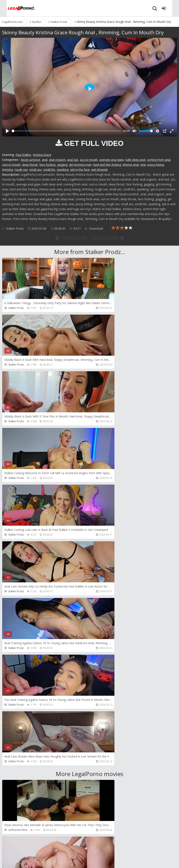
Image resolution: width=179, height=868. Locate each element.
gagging (62, 165)
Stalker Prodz (15, 228)
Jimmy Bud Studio (107, 773)
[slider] (67, 131)
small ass (35, 170)
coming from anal (159, 160)
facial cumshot (30, 160)
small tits (49, 170)
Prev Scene (69, 238)
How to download (60, 849)
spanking (63, 170)
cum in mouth (11, 165)
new (143, 165)
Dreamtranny (16, 660)
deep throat (30, 165)
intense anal (131, 165)
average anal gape (112, 160)
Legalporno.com (16, 8)
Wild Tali (13, 830)
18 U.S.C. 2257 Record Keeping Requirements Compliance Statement (133, 861)
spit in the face (80, 170)
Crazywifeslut (105, 717)
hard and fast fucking (107, 165)
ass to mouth (89, 160)
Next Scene (110, 238)
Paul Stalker (23, 155)
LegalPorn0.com (32, 861)
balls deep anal (135, 160)
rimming (7, 170)
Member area (31, 849)
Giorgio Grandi (17, 773)
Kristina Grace (42, 155)
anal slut (73, 160)
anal (45, 160)
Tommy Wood (105, 660)
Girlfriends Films (18, 603)
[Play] (7, 131)
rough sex (21, 170)
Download (94, 228)
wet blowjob (99, 170)
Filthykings (14, 717)
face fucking (47, 165)
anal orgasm (57, 160)
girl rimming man (80, 165)
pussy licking (156, 165)
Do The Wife (104, 603)
